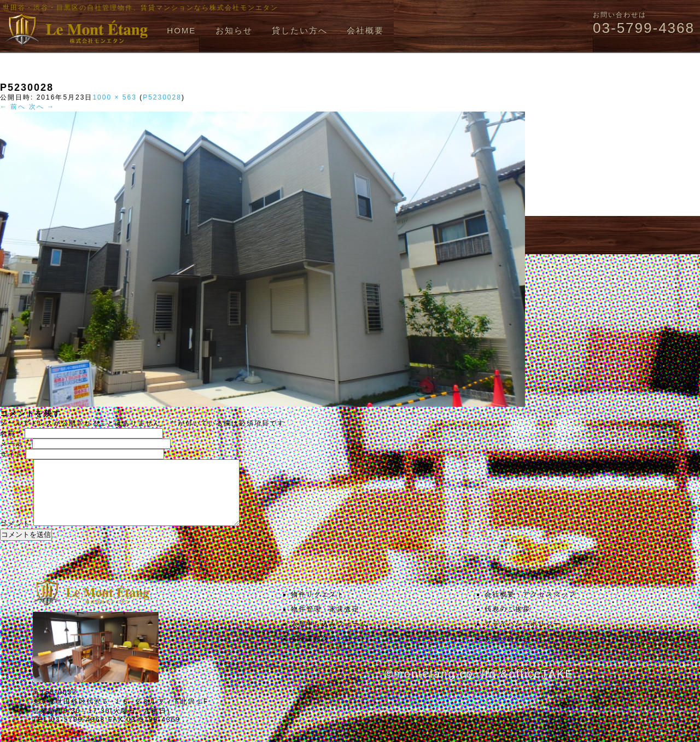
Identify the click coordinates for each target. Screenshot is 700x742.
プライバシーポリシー (523, 637)
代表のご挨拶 (507, 622)
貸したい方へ (300, 30)
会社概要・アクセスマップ (530, 607)
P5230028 (162, 97)
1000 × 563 (114, 97)
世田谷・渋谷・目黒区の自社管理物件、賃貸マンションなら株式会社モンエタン (141, 8)
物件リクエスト (318, 607)
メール (15, 444)
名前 (11, 434)
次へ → (42, 107)
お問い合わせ (507, 652)
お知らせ (234, 30)
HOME (181, 30)
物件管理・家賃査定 (325, 622)
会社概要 (365, 30)
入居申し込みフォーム (329, 637)
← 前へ (13, 107)
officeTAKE (541, 687)
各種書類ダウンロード (329, 652)
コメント (15, 537)
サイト (11, 454)
